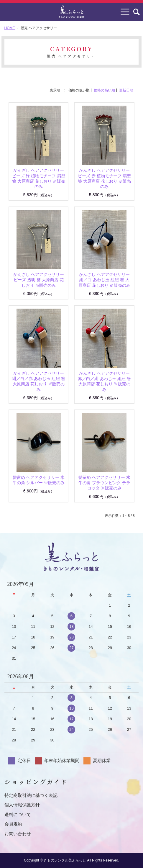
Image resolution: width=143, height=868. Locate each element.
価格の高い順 (104, 90)
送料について (18, 814)
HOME (10, 28)
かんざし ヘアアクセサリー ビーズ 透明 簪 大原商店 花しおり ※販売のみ (39, 280)
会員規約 (13, 824)
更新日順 (126, 90)
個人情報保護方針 (22, 805)
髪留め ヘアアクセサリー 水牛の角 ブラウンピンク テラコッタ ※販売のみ (104, 483)
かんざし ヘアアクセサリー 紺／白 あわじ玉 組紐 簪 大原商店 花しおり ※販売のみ (104, 280)
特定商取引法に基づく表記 (31, 795)
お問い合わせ (18, 834)
